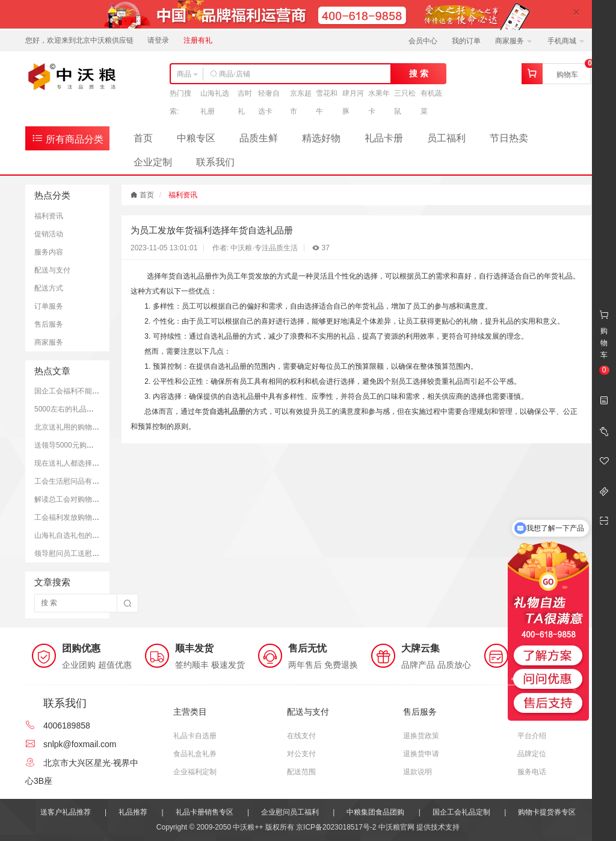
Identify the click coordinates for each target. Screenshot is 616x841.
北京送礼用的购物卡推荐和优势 (85, 427)
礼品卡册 (384, 138)
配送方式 (49, 288)
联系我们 (215, 162)
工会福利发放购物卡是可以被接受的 (92, 517)
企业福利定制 (195, 772)
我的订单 (466, 41)
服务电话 (532, 772)
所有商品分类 (67, 138)
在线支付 (301, 736)
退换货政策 (421, 736)
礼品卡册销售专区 (205, 812)
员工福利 (446, 138)
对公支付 (301, 754)
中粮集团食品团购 (375, 812)
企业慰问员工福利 (290, 812)
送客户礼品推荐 (66, 812)
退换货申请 (421, 754)
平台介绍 (532, 736)
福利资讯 (49, 216)
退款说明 (417, 772)
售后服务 (49, 324)
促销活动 (49, 234)
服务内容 (49, 252)
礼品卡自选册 (195, 736)
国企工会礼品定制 (461, 812)
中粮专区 (196, 138)
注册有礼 (198, 40)
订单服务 (49, 306)
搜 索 (419, 73)
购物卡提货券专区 (547, 812)
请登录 (158, 40)
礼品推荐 (133, 812)
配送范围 (301, 772)
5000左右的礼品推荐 (68, 409)
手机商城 (566, 41)
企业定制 (153, 162)
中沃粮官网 (396, 827)
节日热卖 (509, 138)
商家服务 (513, 41)
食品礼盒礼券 (195, 754)
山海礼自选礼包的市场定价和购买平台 (96, 535)
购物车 (567, 75)
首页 (143, 138)
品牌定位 (532, 754)
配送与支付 (52, 270)
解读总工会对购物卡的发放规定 (85, 499)
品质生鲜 (259, 138)
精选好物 (321, 138)
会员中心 (423, 41)
